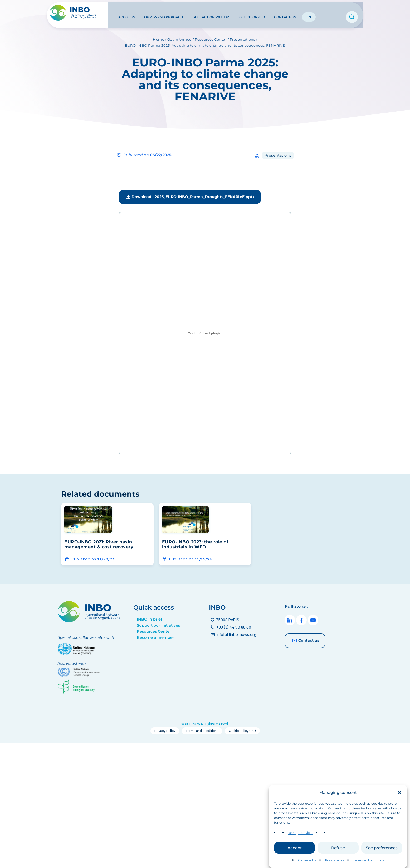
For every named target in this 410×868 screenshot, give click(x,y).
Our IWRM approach (163, 13)
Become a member (155, 637)
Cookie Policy (307, 865)
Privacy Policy (335, 865)
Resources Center (154, 631)
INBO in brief (149, 619)
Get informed (251, 13)
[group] (107, 534)
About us (126, 13)
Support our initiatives (158, 625)
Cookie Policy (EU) (242, 731)
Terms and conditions (369, 865)
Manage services (301, 837)
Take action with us (210, 13)
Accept (295, 852)
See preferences (382, 852)
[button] (399, 797)
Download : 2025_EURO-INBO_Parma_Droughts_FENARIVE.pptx (190, 197)
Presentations (278, 155)
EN (308, 13)
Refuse (338, 852)
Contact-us (284, 13)
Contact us (305, 641)
